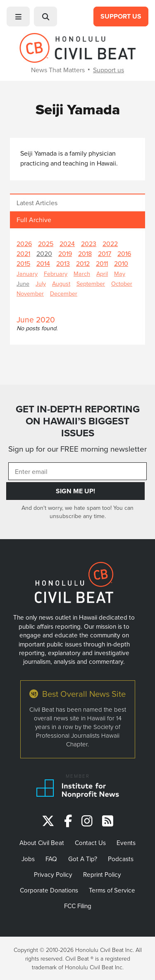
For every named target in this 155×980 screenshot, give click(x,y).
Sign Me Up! (75, 491)
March (82, 273)
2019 (65, 253)
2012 (83, 263)
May (120, 273)
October (122, 283)
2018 (85, 253)
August (61, 283)
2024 (67, 244)
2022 (110, 244)
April (102, 273)
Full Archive (34, 220)
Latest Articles (37, 203)
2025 (46, 244)
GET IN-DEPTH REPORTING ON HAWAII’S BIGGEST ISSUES (78, 421)
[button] (18, 17)
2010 (121, 263)
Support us (108, 70)
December (64, 293)
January (27, 273)
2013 (63, 263)
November (30, 293)
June (23, 283)
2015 (23, 263)
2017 (105, 253)
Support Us (121, 16)
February (56, 273)
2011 (102, 263)
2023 (89, 244)
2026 (24, 244)
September (91, 283)
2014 (43, 263)
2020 (44, 253)
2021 (23, 253)
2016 (124, 253)
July (41, 283)
